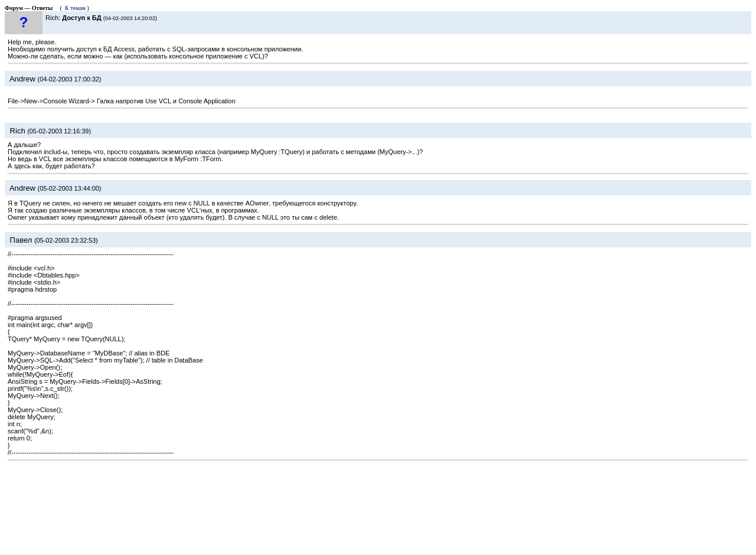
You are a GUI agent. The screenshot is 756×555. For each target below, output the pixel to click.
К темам (75, 8)
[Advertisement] (378, 505)
